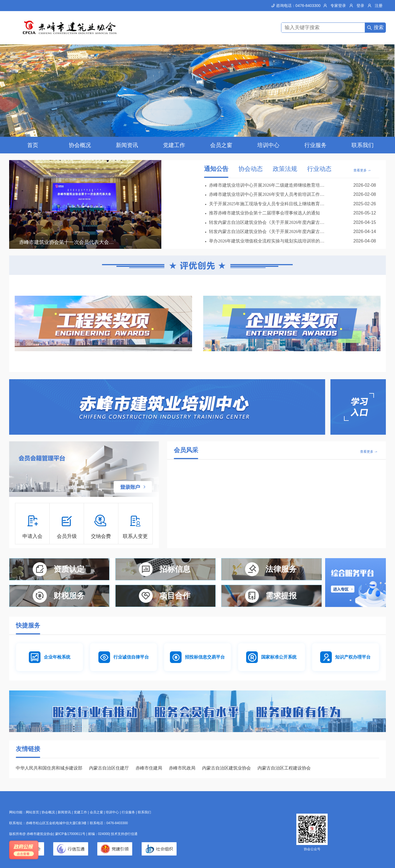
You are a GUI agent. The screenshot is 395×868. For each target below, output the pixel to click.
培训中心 (268, 145)
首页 (33, 145)
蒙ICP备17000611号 (71, 834)
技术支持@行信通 (124, 834)
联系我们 (363, 145)
